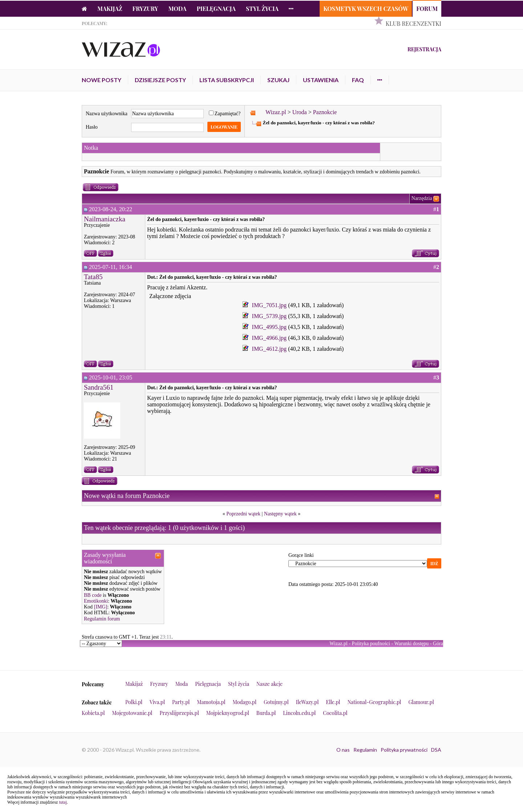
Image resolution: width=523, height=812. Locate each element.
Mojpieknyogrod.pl (228, 713)
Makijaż (110, 9)
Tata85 (93, 277)
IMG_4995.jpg (269, 327)
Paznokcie (325, 112)
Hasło (92, 127)
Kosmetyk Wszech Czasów (366, 9)
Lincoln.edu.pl (299, 713)
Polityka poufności (371, 644)
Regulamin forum (102, 619)
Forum (427, 9)
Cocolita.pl (335, 713)
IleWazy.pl (307, 702)
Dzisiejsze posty (160, 80)
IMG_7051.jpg (269, 305)
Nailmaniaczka (105, 219)
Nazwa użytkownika (107, 114)
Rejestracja (424, 49)
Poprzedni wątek (243, 514)
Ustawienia (321, 80)
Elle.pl (333, 702)
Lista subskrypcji (227, 80)
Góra (438, 644)
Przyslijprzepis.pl (179, 713)
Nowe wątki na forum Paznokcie (127, 496)
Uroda (300, 112)
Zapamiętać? (225, 114)
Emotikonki (96, 601)
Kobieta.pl (93, 713)
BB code (93, 595)
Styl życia (262, 9)
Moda (178, 9)
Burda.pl (266, 713)
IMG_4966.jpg (269, 338)
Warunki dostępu (411, 644)
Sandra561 (99, 387)
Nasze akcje (269, 684)
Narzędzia (422, 198)
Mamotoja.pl (211, 702)
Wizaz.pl (276, 112)
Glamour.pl (421, 702)
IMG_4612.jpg (269, 349)
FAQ (358, 80)
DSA (436, 750)
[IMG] (101, 607)
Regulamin (365, 750)
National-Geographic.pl (374, 702)
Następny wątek (280, 514)
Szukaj (278, 80)
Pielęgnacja (216, 9)
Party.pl (181, 702)
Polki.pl (134, 702)
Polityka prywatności (404, 750)
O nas (343, 750)
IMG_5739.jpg (269, 316)
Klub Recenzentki (413, 23)
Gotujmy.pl (276, 702)
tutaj (63, 802)
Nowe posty (102, 80)
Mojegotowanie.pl (132, 713)
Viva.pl (157, 702)
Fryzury (145, 9)
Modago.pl (245, 702)
